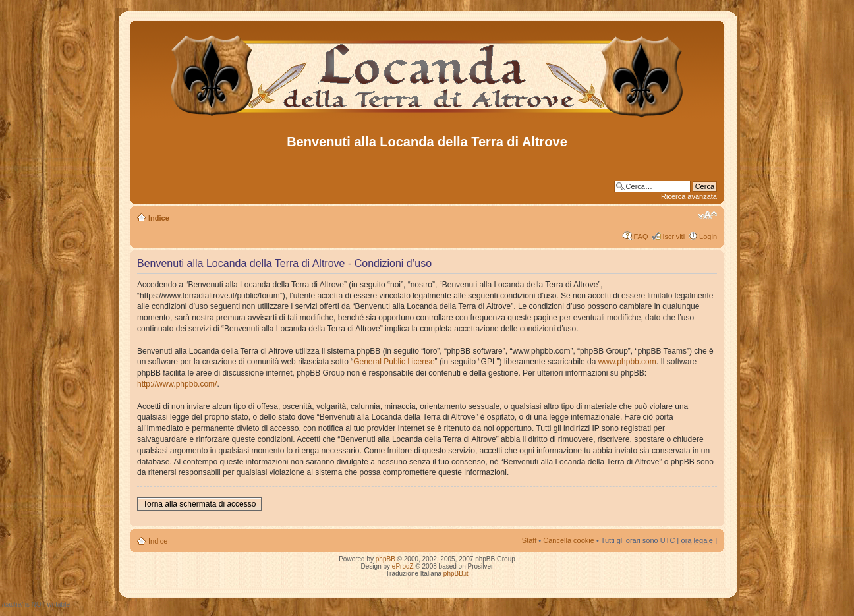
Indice (159, 218)
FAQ (640, 237)
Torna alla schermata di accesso (199, 504)
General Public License (394, 362)
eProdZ (403, 566)
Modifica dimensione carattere (707, 215)
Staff (529, 540)
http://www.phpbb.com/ (177, 384)
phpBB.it (456, 574)
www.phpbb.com (627, 362)
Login (708, 237)
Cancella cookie (569, 540)
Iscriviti (673, 237)
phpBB (385, 559)
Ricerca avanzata (689, 196)
